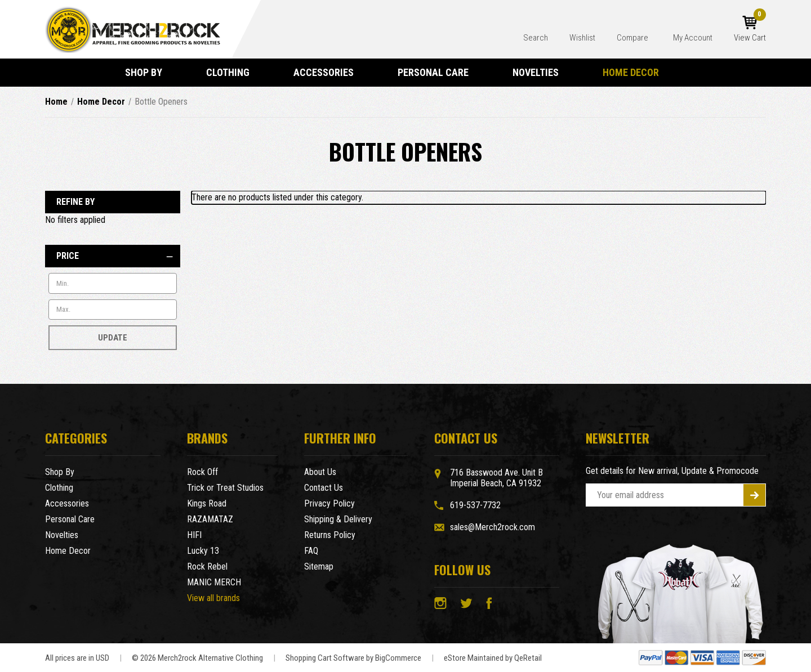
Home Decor (636, 72)
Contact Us (324, 488)
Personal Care (438, 72)
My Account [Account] (693, 38)
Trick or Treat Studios (225, 488)
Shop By (149, 72)
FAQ (311, 551)
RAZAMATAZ (210, 519)
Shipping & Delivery (338, 519)
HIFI (194, 535)
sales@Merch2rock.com (493, 527)
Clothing (233, 72)
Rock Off (202, 472)
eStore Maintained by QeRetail (493, 658)
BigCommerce (398, 658)
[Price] (113, 256)
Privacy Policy (329, 503)
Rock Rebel (207, 566)
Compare (633, 38)
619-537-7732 (475, 505)
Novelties (541, 72)
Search (536, 38)
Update (113, 338)
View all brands (213, 598)
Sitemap (319, 566)
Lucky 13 (203, 551)
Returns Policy (330, 535)
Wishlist (582, 38)
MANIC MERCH (214, 582)
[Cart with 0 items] (750, 29)
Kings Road (207, 503)
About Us (320, 472)
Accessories (329, 72)
